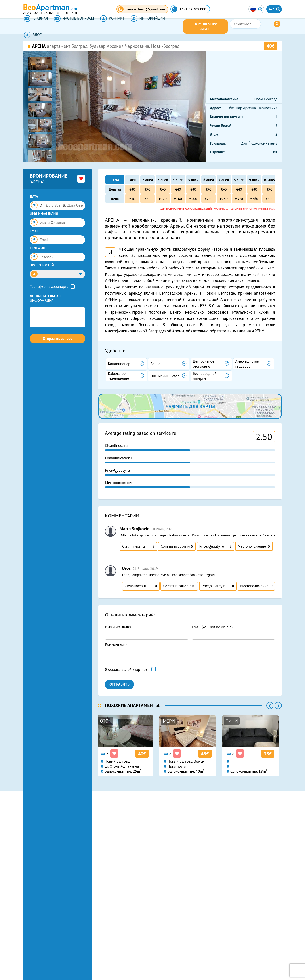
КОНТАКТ (110, 27)
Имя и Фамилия (118, 627)
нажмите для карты (190, 406)
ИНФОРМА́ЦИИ (144, 27)
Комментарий (116, 644)
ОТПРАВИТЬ (119, 684)
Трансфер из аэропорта (49, 286)
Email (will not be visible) (212, 627)
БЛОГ (175, 27)
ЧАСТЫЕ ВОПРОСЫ (72, 27)
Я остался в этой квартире (126, 669)
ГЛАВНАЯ (35, 27)
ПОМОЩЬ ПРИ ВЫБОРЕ (229, 27)
